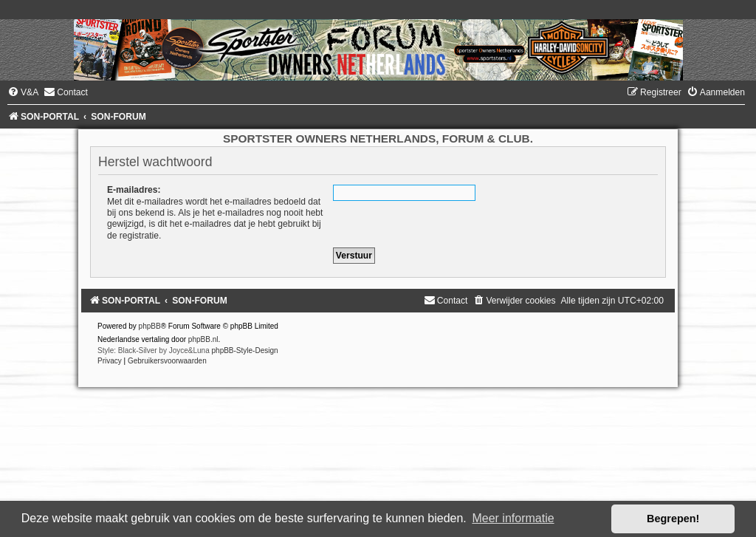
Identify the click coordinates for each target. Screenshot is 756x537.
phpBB (150, 326)
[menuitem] (23, 92)
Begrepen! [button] (673, 519)
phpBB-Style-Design (245, 350)
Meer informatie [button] (513, 518)
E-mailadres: (134, 190)
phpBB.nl (203, 339)
